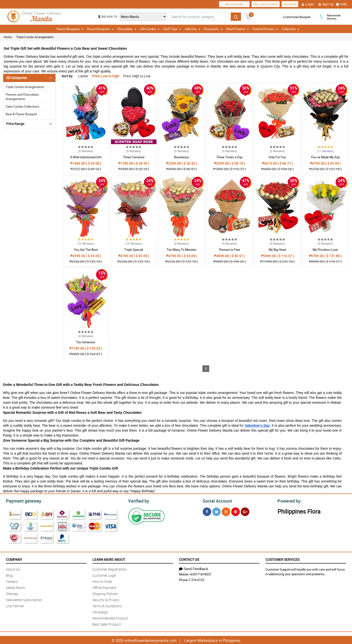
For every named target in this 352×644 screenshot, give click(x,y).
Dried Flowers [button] (237, 29)
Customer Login (104, 575)
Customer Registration (110, 569)
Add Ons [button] (192, 29)
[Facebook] (207, 511)
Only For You (277, 157)
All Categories (16, 78)
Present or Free (230, 250)
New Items (290, 4)
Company (14, 559)
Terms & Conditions (107, 605)
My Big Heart (277, 250)
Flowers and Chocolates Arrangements (22, 97)
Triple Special (134, 250)
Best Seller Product (266, 4)
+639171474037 (200, 574)
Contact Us (189, 559)
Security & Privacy (106, 599)
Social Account (216, 500)
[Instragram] (226, 511)
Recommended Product (110, 617)
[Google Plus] (245, 511)
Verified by (138, 500)
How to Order (102, 581)
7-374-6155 (196, 579)
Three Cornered (134, 157)
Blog (9, 575)
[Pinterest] (236, 511)
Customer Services (282, 559)
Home (8, 37)
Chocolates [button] (127, 29)
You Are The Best (86, 250)
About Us (13, 569)
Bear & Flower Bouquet (21, 114)
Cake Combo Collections (22, 106)
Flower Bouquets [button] (70, 29)
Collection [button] (291, 29)
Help (341, 4)
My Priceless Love (325, 250)
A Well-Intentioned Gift (86, 157)
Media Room (15, 587)
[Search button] (236, 17)
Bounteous (181, 157)
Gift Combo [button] (150, 29)
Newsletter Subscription (24, 599)
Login (308, 4)
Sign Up (326, 4)
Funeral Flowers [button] (265, 29)
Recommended (234, 4)
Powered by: (288, 500)
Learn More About (109, 559)
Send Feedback (194, 568)
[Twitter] (216, 511)
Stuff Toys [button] (172, 29)
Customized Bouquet (297, 17)
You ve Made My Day (325, 157)
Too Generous (86, 342)
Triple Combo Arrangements (35, 37)
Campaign (100, 611)
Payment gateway (21, 500)
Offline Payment (104, 587)
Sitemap (12, 593)
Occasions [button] (213, 29)
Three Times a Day (229, 157)
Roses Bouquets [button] (100, 29)
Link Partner (15, 605)
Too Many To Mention (181, 250)
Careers (12, 581)
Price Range (15, 124)
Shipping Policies (105, 593)
